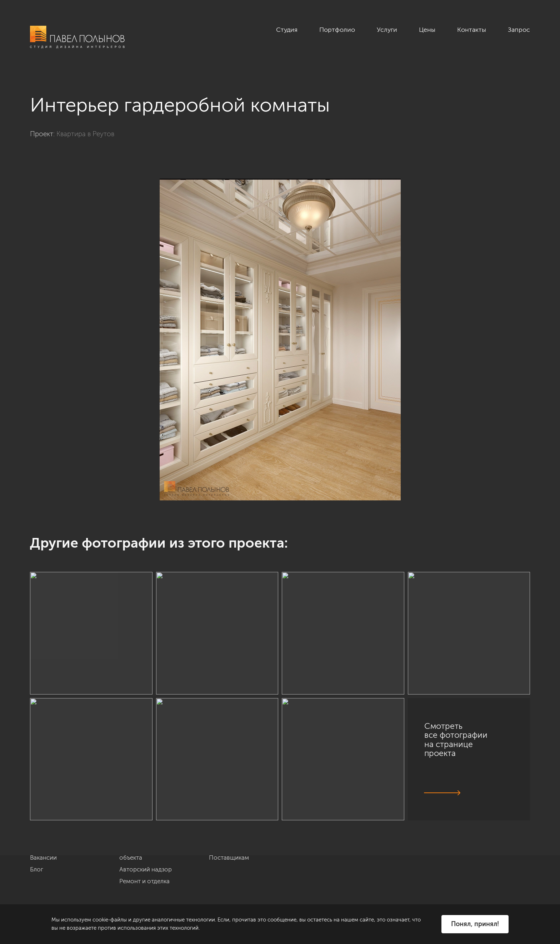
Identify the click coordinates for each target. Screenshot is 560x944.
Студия (287, 30)
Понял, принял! (475, 924)
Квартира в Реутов (85, 134)
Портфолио (337, 30)
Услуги (387, 30)
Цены (427, 30)
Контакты (472, 30)
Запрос (519, 30)
